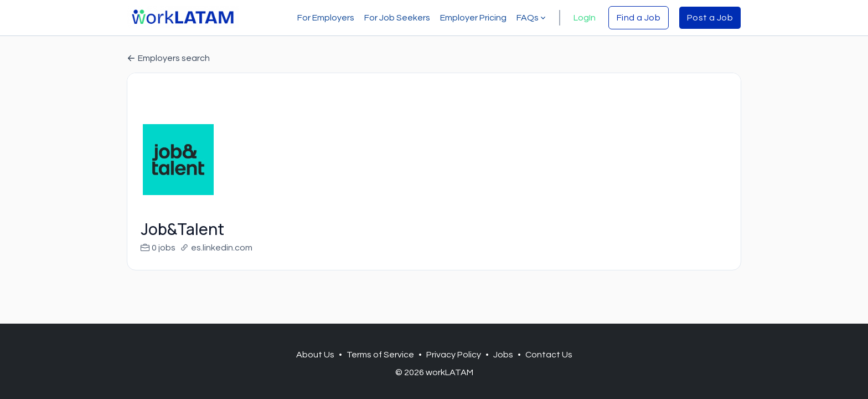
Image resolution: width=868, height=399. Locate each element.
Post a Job (710, 18)
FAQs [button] (532, 18)
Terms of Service (380, 355)
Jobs (503, 355)
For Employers (326, 18)
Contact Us (549, 355)
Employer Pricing (473, 18)
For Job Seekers (397, 18)
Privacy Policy (454, 355)
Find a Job (639, 18)
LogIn (585, 18)
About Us (315, 355)
